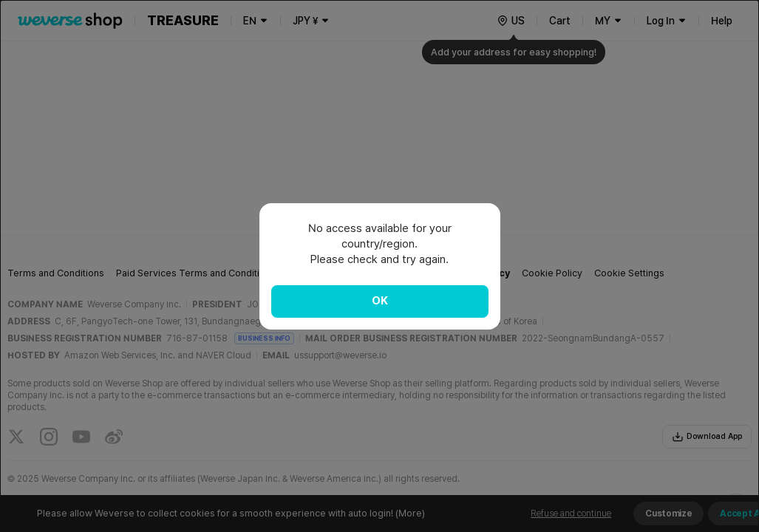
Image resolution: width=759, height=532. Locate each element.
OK (380, 301)
